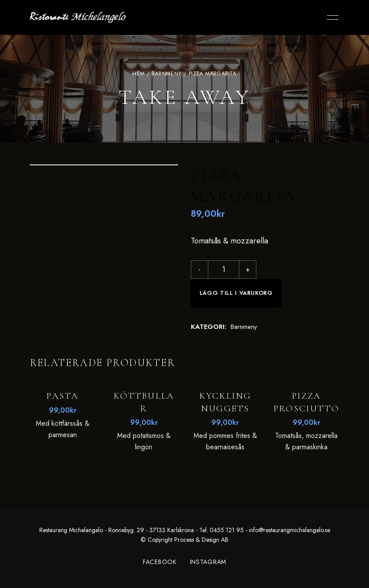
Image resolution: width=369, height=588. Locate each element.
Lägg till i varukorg (236, 293)
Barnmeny (167, 74)
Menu (331, 17)
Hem (138, 74)
